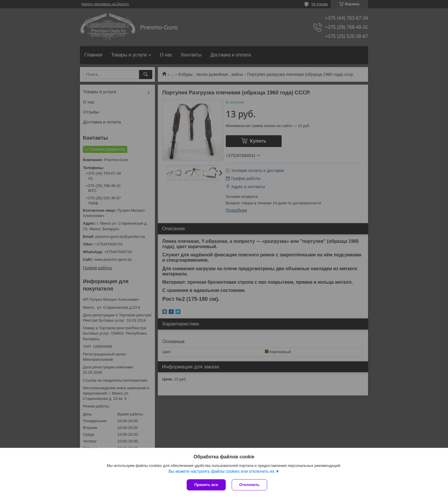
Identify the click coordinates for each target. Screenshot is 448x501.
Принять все (206, 485)
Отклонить (249, 485)
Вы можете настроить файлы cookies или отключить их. (222, 471)
